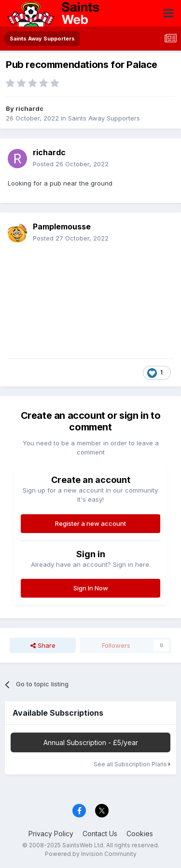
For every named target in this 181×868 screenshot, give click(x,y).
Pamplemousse (62, 227)
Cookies (140, 834)
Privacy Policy (51, 834)
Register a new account (90, 523)
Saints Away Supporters (104, 118)
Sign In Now (91, 588)
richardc (29, 108)
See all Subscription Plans (132, 764)
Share (43, 645)
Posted (71, 164)
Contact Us (100, 834)
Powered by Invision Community (91, 854)
